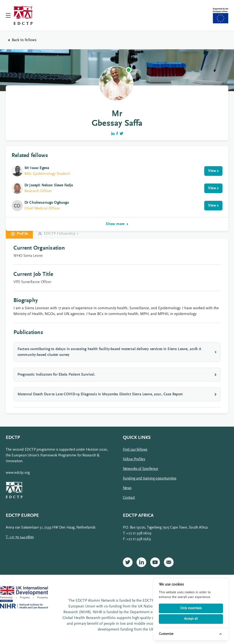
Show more (117, 224)
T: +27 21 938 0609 (137, 533)
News (127, 488)
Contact (129, 498)
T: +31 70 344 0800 (20, 537)
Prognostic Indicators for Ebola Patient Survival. (117, 375)
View (213, 171)
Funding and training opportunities (150, 479)
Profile (19, 234)
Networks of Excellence (141, 469)
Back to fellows (22, 40)
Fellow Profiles (134, 459)
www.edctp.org (18, 473)
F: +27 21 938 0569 (137, 539)
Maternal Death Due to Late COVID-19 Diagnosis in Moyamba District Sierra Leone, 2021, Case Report (117, 394)
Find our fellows (135, 450)
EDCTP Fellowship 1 (58, 234)
